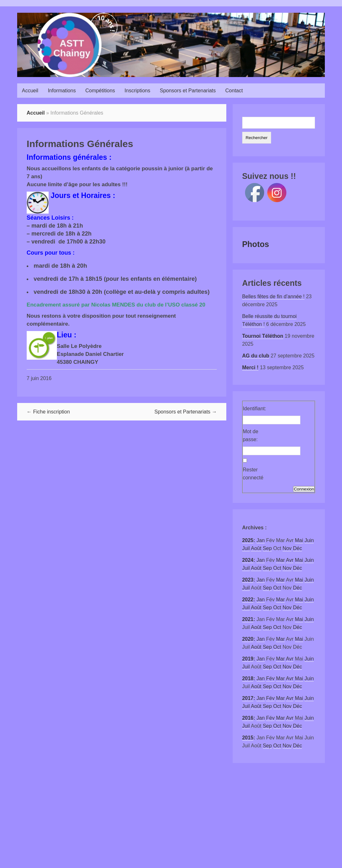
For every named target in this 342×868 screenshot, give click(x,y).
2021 (248, 619)
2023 (248, 580)
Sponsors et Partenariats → (186, 412)
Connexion (304, 489)
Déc (298, 548)
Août (256, 548)
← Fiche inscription (48, 412)
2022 (248, 600)
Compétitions (100, 91)
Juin (309, 540)
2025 (248, 540)
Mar (280, 560)
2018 (248, 678)
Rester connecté (253, 474)
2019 (248, 659)
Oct (277, 568)
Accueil (30, 91)
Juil (246, 548)
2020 (248, 639)
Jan (261, 540)
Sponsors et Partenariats (188, 91)
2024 (248, 560)
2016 (248, 718)
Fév (270, 678)
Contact (234, 91)
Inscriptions (137, 91)
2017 (248, 698)
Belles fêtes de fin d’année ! (274, 296)
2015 (248, 738)
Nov (287, 548)
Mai (299, 540)
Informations (62, 91)
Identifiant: (254, 409)
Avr (290, 560)
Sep (267, 548)
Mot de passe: (251, 435)
